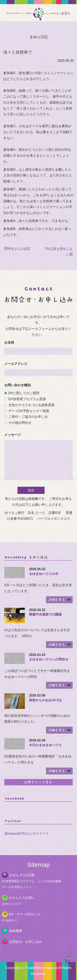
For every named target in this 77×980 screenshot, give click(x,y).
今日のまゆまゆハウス (45, 745)
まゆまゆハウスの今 (44, 574)
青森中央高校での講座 (45, 614)
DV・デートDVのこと (25, 914)
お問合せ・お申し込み (25, 942)
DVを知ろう (10, 920)
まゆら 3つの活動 (22, 875)
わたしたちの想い (22, 898)
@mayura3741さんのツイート (27, 833)
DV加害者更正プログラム (18, 881)
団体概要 (16, 931)
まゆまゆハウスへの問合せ (49, 659)
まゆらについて (12, 904)
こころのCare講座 (49, 881)
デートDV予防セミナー (17, 887)
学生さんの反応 (17, 249)
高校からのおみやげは (45, 700)
